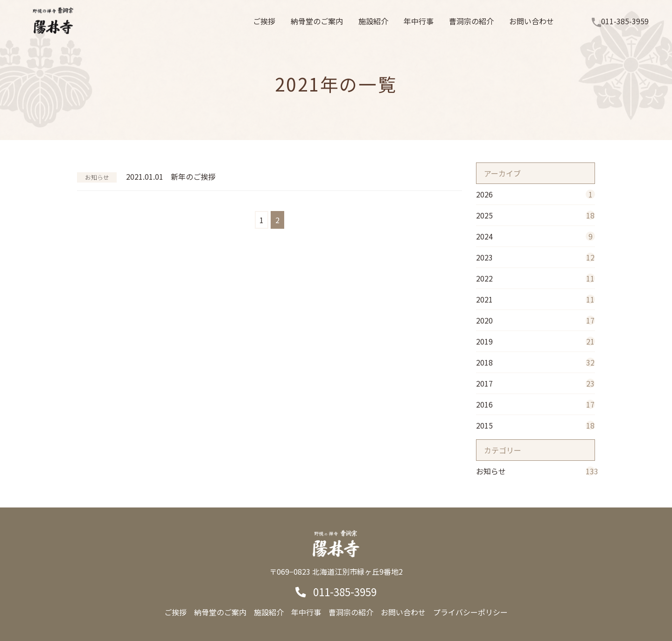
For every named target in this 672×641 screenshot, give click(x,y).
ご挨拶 (175, 612)
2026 (535, 194)
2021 (535, 299)
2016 (535, 404)
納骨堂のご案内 (220, 612)
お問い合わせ (403, 612)
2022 (535, 278)
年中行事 (306, 612)
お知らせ (535, 471)
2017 (535, 383)
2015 (535, 425)
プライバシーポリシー (470, 612)
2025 (535, 215)
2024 (535, 236)
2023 (535, 257)
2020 (535, 320)
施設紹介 (269, 612)
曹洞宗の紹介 (351, 612)
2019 (535, 341)
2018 (535, 362)
